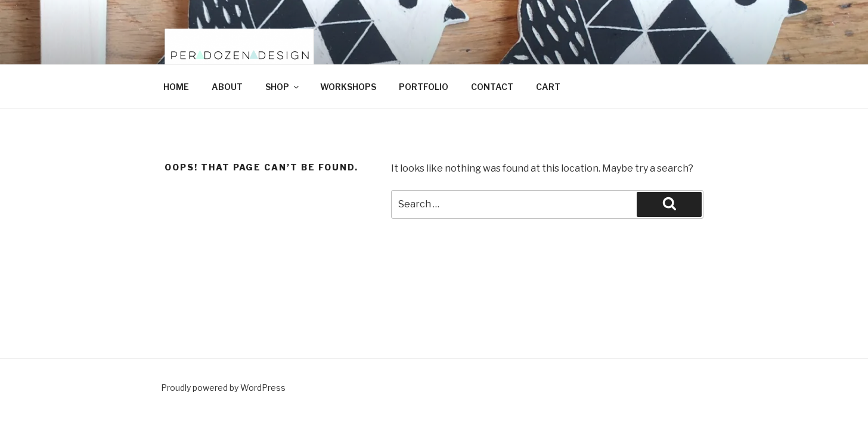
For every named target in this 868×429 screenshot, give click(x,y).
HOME (176, 87)
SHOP (283, 87)
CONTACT (492, 87)
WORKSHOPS (348, 87)
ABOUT (227, 87)
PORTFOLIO (424, 87)
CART (548, 87)
